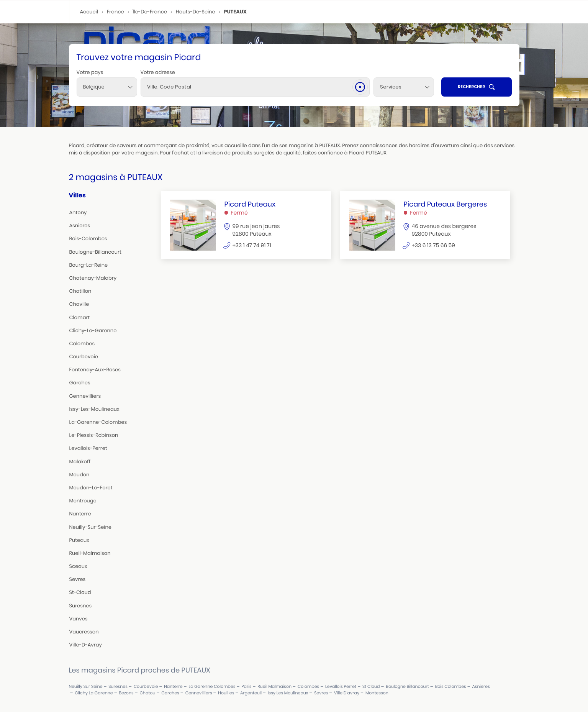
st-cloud (80, 592)
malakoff (80, 462)
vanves (79, 619)
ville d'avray (347, 693)
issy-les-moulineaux (94, 409)
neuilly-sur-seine (90, 527)
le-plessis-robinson (94, 435)
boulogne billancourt (407, 687)
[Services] (404, 87)
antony (78, 212)
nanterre (80, 514)
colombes (82, 344)
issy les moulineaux (288, 693)
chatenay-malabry (93, 278)
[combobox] (107, 87)
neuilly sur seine (86, 687)
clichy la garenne (94, 693)
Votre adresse (158, 72)
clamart (80, 317)
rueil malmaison (274, 687)
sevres (78, 579)
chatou (147, 693)
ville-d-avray (86, 645)
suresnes (81, 606)
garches (80, 383)
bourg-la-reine (89, 265)
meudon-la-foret (91, 488)
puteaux (79, 540)
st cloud (371, 687)
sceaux (78, 566)
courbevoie (84, 357)
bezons (126, 693)
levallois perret (341, 687)
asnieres (80, 226)
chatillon (80, 291)
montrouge (83, 501)
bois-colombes (88, 239)
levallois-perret (88, 448)
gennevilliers (85, 396)
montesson (377, 693)
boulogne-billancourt (95, 252)
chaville (79, 304)
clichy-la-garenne (93, 331)
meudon (79, 475)
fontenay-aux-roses (95, 370)
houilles (226, 693)
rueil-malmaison (90, 553)
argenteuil (251, 693)
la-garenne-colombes (98, 422)
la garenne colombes (212, 687)
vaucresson (84, 632)
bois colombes (451, 687)
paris (246, 687)
